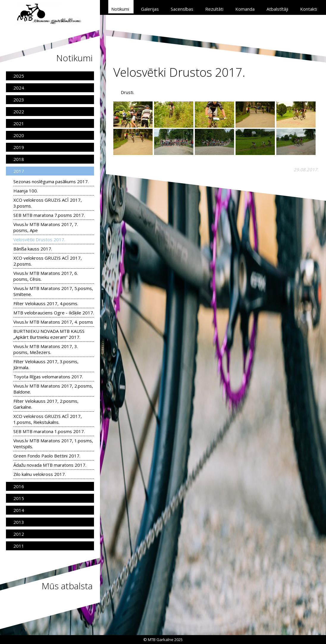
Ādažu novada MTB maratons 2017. (50, 465)
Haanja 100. (26, 191)
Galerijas (150, 9)
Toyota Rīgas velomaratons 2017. (48, 377)
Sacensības (182, 9)
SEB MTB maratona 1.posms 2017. (49, 431)
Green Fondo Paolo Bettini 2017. (47, 456)
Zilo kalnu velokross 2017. (40, 474)
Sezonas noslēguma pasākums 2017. (51, 181)
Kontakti (309, 9)
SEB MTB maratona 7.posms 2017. (49, 215)
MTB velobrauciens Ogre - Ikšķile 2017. (54, 313)
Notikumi (120, 9)
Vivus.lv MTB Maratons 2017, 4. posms (53, 322)
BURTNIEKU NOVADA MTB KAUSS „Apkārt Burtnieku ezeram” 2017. (49, 334)
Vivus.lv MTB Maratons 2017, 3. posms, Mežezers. (46, 349)
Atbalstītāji (277, 9)
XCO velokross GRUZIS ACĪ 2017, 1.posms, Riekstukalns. (48, 419)
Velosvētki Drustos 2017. (39, 239)
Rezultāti (214, 9)
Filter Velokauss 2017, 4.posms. (46, 303)
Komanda (245, 9)
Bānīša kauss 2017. (33, 249)
